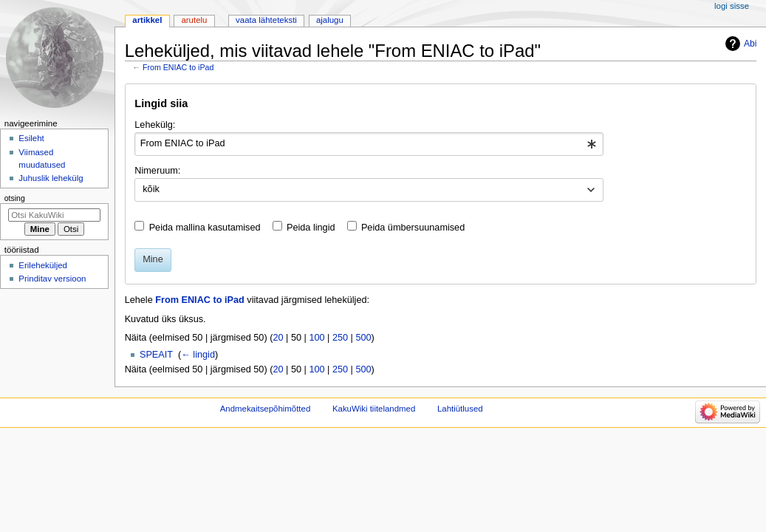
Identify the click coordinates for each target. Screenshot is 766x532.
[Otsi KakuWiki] (54, 215)
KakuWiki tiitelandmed (374, 409)
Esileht (31, 138)
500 (363, 338)
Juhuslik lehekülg (51, 178)
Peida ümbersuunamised (413, 228)
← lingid (198, 355)
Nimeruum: (157, 171)
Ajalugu (330, 20)
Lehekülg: (155, 125)
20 (278, 338)
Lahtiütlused (460, 409)
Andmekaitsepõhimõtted (266, 409)
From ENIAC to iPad (178, 67)
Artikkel (147, 20)
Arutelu (194, 20)
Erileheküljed (43, 265)
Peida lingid (311, 228)
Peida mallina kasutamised (205, 228)
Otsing (15, 198)
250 (340, 338)
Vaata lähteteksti (266, 20)
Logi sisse (732, 6)
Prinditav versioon (52, 279)
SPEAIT (156, 355)
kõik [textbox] (151, 189)
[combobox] (369, 144)
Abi (750, 44)
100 (317, 338)
